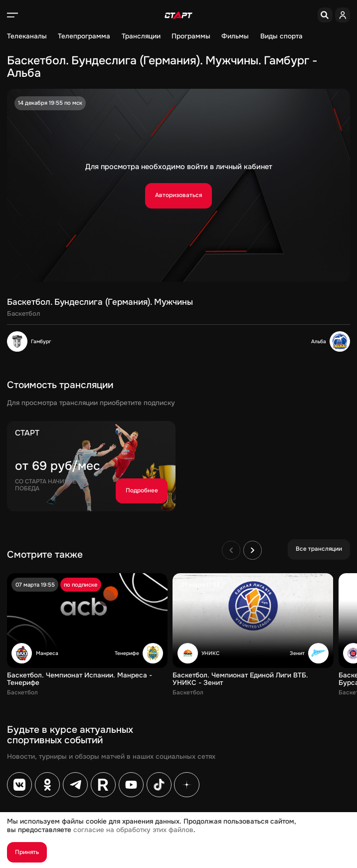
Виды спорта (281, 36)
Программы (191, 36)
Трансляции (141, 36)
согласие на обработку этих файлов (133, 830)
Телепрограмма (84, 36)
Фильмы (235, 36)
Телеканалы (27, 36)
